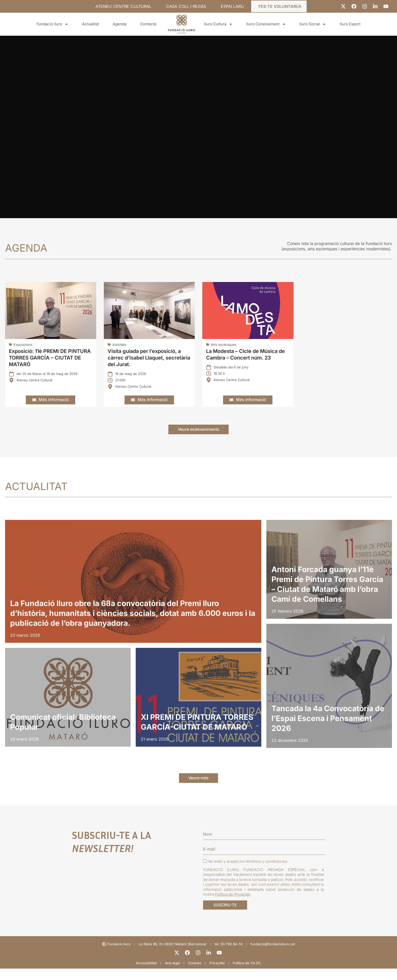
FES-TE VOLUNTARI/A (280, 6)
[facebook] (188, 963)
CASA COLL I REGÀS (186, 6)
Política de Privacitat (232, 902)
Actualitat (91, 24)
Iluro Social (313, 24)
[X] (177, 963)
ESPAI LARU (232, 6)
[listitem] (133, 585)
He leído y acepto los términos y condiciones (245, 869)
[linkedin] (209, 963)
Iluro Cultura (218, 24)
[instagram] (198, 963)
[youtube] (220, 963)
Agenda (120, 24)
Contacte (148, 24)
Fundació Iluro (52, 24)
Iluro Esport (350, 24)
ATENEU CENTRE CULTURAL (123, 6)
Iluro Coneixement (266, 24)
